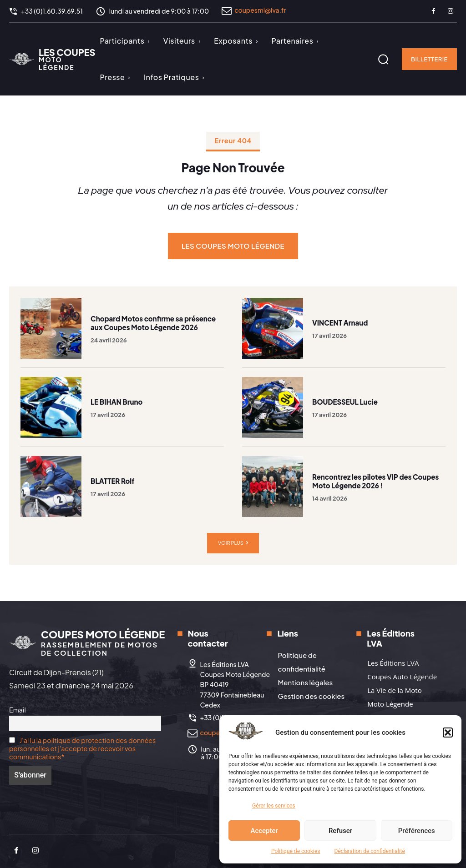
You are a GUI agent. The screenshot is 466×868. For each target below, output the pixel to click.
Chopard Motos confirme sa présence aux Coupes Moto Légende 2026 (153, 323)
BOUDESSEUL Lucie (345, 402)
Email (18, 710)
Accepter (264, 831)
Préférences (417, 831)
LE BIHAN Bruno (116, 402)
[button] (448, 733)
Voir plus (233, 543)
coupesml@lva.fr (260, 10)
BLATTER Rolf (112, 481)
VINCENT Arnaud (340, 323)
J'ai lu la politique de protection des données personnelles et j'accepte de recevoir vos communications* (82, 748)
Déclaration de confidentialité (370, 851)
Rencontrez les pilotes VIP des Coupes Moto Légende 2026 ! (375, 481)
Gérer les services (274, 806)
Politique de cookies (296, 851)
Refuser (340, 831)
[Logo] (52, 59)
